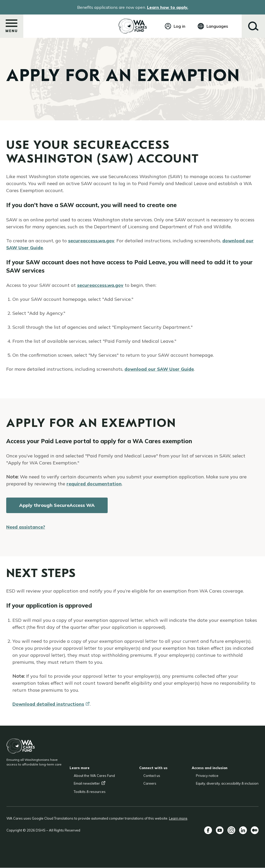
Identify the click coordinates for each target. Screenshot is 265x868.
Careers (150, 783)
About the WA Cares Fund (94, 776)
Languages (217, 26)
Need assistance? (26, 527)
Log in (179, 26)
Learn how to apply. (168, 7)
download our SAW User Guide (160, 369)
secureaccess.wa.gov (92, 241)
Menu (12, 28)
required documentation (95, 484)
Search (253, 26)
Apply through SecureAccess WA (57, 505)
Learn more (178, 818)
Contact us (152, 776)
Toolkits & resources (90, 792)
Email (90, 783)
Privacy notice (207, 776)
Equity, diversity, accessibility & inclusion (227, 783)
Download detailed (52, 704)
